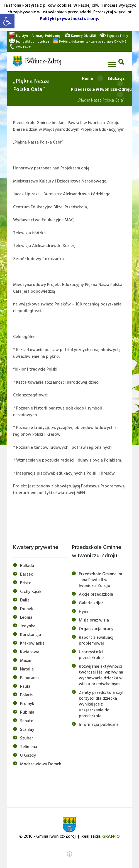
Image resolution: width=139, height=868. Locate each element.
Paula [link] (25, 687)
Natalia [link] (27, 669)
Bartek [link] (26, 574)
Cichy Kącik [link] (31, 592)
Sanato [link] (27, 721)
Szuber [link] (27, 738)
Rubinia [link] (27, 712)
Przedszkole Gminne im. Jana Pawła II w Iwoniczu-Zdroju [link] (101, 580)
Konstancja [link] (31, 635)
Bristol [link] (26, 583)
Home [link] (87, 78)
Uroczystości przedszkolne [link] (91, 655)
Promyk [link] (27, 704)
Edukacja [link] (116, 78)
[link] (7, 21)
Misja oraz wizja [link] (94, 620)
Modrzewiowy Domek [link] (41, 764)
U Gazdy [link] (28, 756)
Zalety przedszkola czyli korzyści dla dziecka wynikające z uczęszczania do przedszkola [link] (102, 704)
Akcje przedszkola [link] (96, 595)
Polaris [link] (26, 695)
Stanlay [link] (27, 730)
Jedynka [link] (28, 626)
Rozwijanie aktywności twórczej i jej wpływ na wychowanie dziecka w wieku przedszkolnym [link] (101, 675)
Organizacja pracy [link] (96, 629)
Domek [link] (27, 609)
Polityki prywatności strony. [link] (69, 19)
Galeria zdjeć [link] (91, 603)
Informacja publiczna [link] (99, 725)
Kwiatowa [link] (30, 652)
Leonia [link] (26, 618)
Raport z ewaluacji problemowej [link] (97, 641)
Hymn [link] (84, 612)
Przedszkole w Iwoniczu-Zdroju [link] (101, 89)
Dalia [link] (25, 600)
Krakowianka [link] (32, 643)
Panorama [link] (29, 678)
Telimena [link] (29, 747)
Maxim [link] (26, 661)
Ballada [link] (27, 566)
